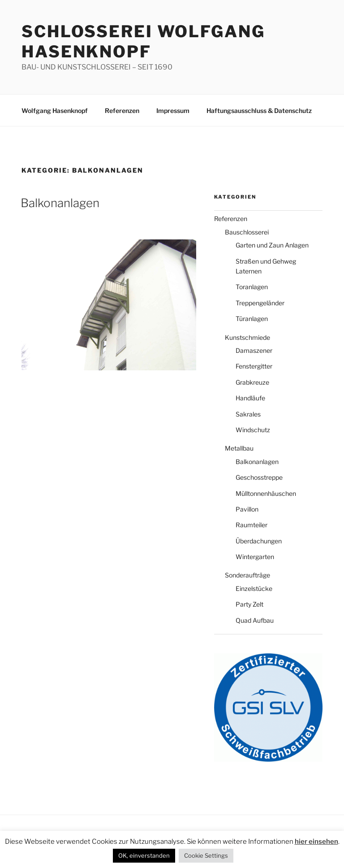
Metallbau (239, 448)
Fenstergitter (254, 366)
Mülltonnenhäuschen (266, 493)
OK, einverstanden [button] (144, 855)
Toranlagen (252, 287)
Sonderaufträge (247, 575)
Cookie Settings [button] (206, 855)
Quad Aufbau (255, 620)
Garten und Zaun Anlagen (272, 245)
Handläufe (250, 398)
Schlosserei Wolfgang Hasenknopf (143, 41)
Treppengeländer (260, 303)
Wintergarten (255, 557)
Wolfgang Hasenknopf (55, 111)
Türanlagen (252, 319)
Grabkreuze (252, 382)
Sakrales (248, 414)
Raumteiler (252, 525)
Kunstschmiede (247, 337)
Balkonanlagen (60, 203)
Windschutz (253, 430)
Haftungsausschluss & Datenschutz (259, 111)
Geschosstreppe (259, 477)
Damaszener (254, 350)
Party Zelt (249, 604)
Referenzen (122, 111)
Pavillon (247, 509)
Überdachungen (259, 541)
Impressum (173, 111)
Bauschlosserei (247, 232)
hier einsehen (316, 842)
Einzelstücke (254, 588)
